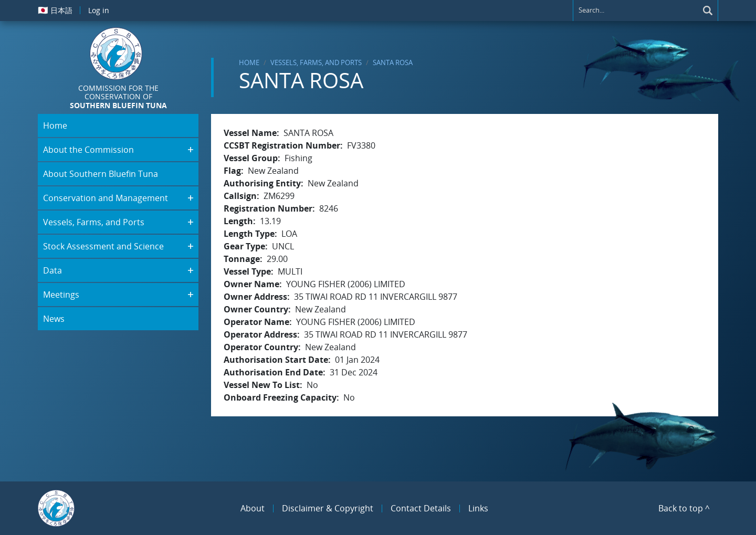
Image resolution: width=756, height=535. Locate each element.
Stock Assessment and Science (103, 246)
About (253, 508)
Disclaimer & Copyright (328, 508)
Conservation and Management (106, 198)
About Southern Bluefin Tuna (101, 174)
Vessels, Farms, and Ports (316, 62)
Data (52, 270)
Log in (99, 10)
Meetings (61, 295)
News (54, 319)
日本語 (55, 10)
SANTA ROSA (393, 62)
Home (249, 62)
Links (478, 508)
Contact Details (421, 508)
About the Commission (88, 150)
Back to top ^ (684, 508)
